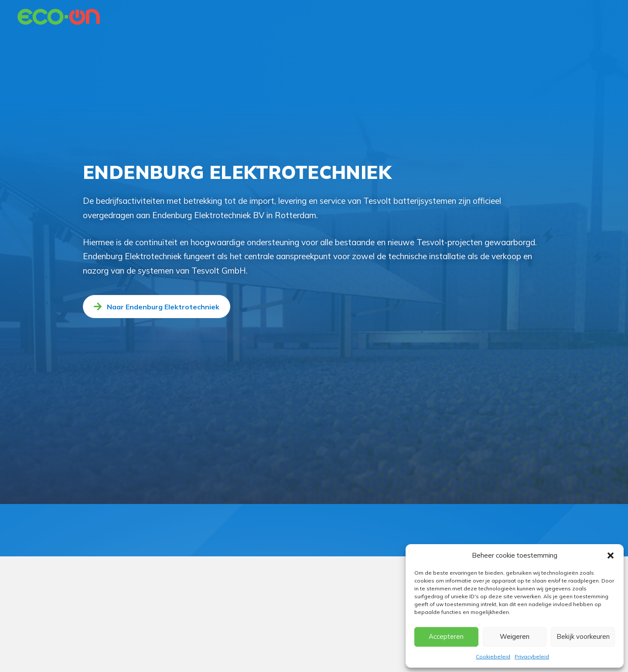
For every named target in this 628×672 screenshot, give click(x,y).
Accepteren (446, 636)
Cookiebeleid (493, 657)
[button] (611, 555)
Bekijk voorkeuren (583, 636)
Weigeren (515, 636)
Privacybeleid (532, 657)
